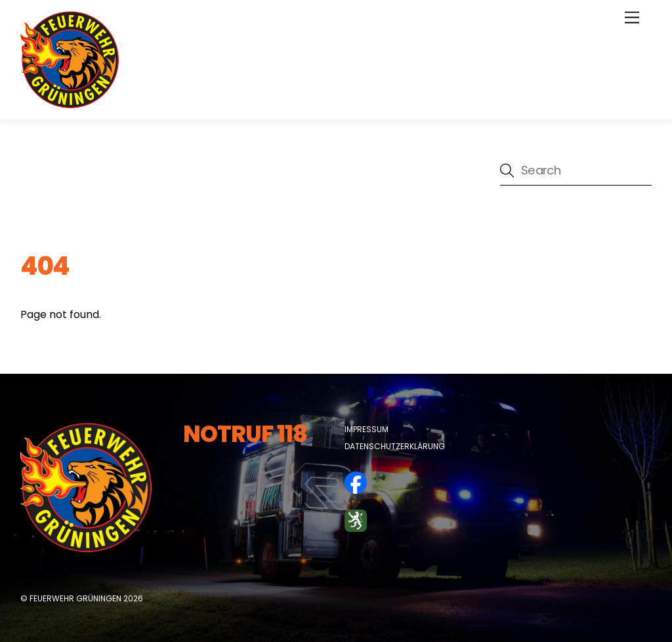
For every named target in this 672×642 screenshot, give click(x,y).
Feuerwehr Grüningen (75, 598)
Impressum (367, 429)
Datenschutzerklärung (395, 446)
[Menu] (632, 18)
